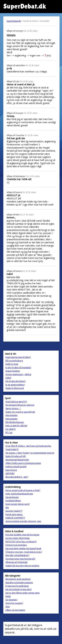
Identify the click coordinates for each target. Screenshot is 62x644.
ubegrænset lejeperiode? (17, 460)
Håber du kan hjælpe (15, 610)
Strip (8, 607)
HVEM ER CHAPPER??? (15, 518)
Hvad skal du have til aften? (18, 357)
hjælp (8, 596)
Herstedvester (12, 497)
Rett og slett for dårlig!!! (16, 426)
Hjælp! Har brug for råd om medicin (22, 566)
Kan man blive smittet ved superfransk (23, 548)
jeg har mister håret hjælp (18, 538)
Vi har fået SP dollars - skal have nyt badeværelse (28, 446)
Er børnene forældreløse (17, 586)
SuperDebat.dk (14, 21)
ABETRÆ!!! (10, 473)
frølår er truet (12, 364)
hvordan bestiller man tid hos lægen (22, 535)
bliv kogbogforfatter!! (15, 381)
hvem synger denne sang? (18, 504)
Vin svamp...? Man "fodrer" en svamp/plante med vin (30, 453)
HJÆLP (8, 378)
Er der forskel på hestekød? (18, 368)
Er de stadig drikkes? (15, 385)
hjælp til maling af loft (16, 456)
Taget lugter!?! (12, 449)
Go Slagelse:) (11, 600)
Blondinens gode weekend (18, 579)
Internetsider (11, 415)
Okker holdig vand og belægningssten (23, 463)
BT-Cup (9, 433)
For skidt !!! (10, 429)
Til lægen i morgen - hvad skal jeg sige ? (24, 552)
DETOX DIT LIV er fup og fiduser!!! (21, 542)
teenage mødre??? (14, 511)
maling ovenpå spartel (16, 467)
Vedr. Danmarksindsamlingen (19, 494)
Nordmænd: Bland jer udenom (20, 405)
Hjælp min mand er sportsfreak (20, 412)
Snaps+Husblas (13, 371)
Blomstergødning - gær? (17, 477)
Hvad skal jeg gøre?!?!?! (16, 402)
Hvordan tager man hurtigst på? (20, 559)
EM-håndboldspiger (15, 422)
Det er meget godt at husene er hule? (23, 490)
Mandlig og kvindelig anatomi (19, 583)
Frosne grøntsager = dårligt (18, 374)
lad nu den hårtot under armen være (23, 593)
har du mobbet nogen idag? (19, 589)
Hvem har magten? (14, 603)
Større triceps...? (13, 408)
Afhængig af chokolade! (17, 562)
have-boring (11, 470)
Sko (7, 508)
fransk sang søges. (14, 514)
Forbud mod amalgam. (16, 545)
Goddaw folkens (13, 501)
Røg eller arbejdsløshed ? (17, 555)
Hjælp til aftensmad (15, 388)
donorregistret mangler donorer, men (23, 521)
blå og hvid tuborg (14, 361)
